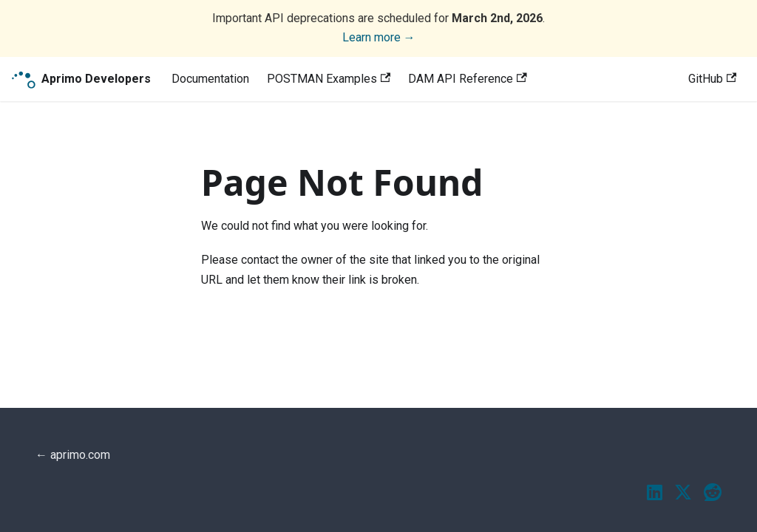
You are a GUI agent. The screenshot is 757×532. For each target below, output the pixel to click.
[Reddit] (713, 494)
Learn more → (379, 37)
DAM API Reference (467, 79)
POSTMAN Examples (329, 79)
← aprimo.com (73, 455)
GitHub (712, 79)
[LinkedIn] (655, 494)
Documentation (210, 79)
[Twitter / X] (683, 494)
